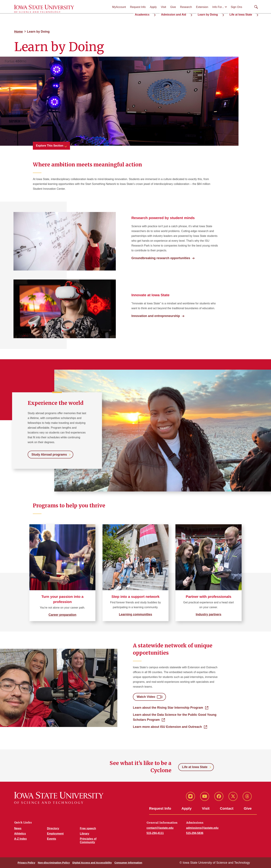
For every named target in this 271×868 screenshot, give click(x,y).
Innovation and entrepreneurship (156, 316)
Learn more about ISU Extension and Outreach (167, 727)
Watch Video (146, 697)
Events (52, 839)
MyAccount (119, 7)
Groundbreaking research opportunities (161, 258)
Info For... (218, 7)
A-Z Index (20, 839)
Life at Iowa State (195, 767)
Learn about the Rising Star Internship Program (168, 708)
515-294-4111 (155, 833)
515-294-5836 (195, 833)
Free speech (88, 828)
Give (173, 7)
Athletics (20, 834)
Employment (55, 834)
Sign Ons (236, 7)
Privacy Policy (26, 863)
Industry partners (209, 614)
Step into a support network (135, 597)
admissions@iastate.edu (202, 828)
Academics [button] (159, 14)
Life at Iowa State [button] (244, 14)
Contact (227, 808)
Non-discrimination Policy (54, 863)
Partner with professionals (209, 597)
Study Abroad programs (49, 454)
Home (18, 32)
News (18, 828)
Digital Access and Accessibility (92, 863)
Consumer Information (128, 863)
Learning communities (135, 614)
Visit (163, 7)
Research (186, 7)
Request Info (138, 7)
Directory (53, 828)
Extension (202, 7)
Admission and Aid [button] (186, 14)
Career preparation (62, 615)
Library (85, 834)
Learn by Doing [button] (216, 14)
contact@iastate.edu (160, 828)
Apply (153, 7)
